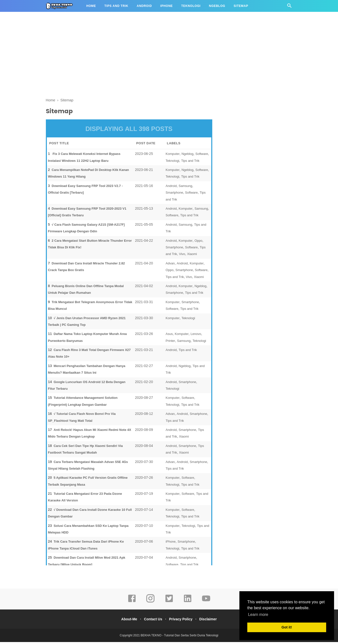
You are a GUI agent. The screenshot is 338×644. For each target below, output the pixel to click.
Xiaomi (192, 256)
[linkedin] (188, 604)
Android (144, 6)
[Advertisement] (169, 56)
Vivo (182, 256)
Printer (170, 343)
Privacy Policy (182, 621)
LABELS (174, 145)
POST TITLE (59, 145)
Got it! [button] (287, 627)
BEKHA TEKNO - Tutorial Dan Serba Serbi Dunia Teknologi (179, 637)
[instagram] (150, 604)
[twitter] (169, 604)
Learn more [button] (258, 615)
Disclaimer (212, 621)
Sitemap (241, 6)
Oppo (198, 242)
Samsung (186, 188)
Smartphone (174, 194)
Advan (170, 265)
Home (91, 6)
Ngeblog (217, 6)
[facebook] (132, 604)
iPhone (167, 6)
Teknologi (191, 6)
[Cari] (289, 7)
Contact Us (152, 621)
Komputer (173, 156)
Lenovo (196, 336)
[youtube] (206, 604)
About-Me (126, 621)
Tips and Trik (116, 6)
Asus (169, 336)
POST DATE (146, 145)
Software (202, 156)
